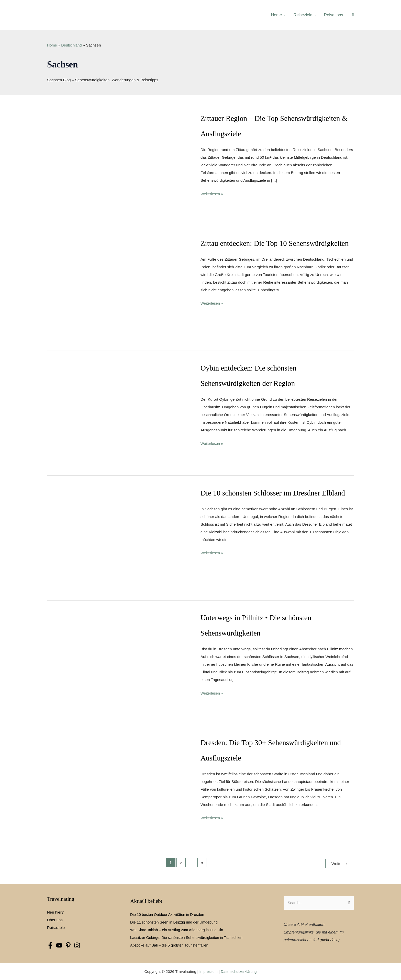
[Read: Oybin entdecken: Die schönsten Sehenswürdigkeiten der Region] (119, 414)
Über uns (55, 919)
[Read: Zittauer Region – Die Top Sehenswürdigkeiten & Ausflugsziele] (119, 164)
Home (52, 45)
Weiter (339, 863)
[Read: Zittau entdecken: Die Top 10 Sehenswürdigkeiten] (119, 289)
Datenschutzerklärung (239, 971)
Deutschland (72, 45)
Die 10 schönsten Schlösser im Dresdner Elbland (276, 493)
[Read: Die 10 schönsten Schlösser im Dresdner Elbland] (119, 539)
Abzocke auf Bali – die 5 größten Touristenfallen (171, 944)
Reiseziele (56, 927)
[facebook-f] (52, 945)
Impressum (208, 971)
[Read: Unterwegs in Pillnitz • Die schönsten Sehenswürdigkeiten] (119, 663)
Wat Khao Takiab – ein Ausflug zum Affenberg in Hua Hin (178, 929)
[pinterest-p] (69, 945)
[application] (283, 15)
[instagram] (78, 945)
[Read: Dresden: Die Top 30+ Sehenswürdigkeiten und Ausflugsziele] (119, 788)
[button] (353, 15)
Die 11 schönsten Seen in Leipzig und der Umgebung (176, 921)
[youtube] (60, 945)
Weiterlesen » (212, 194)
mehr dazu (330, 939)
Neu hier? (55, 912)
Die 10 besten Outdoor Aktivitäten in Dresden (169, 914)
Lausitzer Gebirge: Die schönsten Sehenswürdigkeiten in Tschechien (188, 937)
